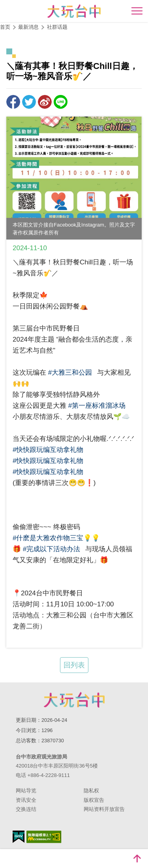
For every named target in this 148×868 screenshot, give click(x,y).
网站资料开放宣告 (104, 809)
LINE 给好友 (61, 102)
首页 (5, 27)
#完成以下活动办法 (52, 549)
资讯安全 (26, 800)
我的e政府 (19, 837)
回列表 (74, 665)
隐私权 (91, 791)
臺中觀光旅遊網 (74, 11)
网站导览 (26, 791)
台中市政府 (74, 700)
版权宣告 (94, 800)
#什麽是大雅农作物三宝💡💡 (56, 538)
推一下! (29, 102)
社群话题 (57, 27)
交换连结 (26, 809)
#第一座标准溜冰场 (97, 406)
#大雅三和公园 (70, 373)
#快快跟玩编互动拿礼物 (48, 450)
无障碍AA (44, 837)
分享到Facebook (13, 102)
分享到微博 (45, 102)
